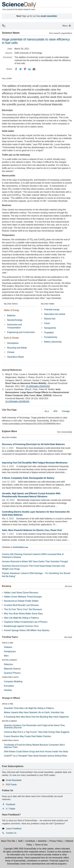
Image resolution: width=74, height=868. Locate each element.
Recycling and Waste (17, 348)
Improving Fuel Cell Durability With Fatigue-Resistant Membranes (35, 463)
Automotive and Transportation (14, 326)
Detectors (8, 664)
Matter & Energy (12, 310)
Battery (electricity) (53, 342)
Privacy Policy (56, 841)
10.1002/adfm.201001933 (38, 386)
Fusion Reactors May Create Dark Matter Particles (27, 736)
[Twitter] (21, 69)
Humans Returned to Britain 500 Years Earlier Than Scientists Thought (35, 562)
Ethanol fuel (50, 319)
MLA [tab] (47, 411)
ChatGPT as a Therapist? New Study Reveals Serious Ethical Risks (36, 756)
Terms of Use (41, 845)
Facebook (11, 804)
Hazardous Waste (15, 357)
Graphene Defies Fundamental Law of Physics (26, 622)
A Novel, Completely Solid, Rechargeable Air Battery (28, 478)
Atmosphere (13, 343)
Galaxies (8, 647)
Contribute (30, 841)
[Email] (34, 69)
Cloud (47, 323)
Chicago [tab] (66, 411)
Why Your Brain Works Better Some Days (23, 614)
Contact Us (11, 833)
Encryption (9, 686)
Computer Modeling (13, 681)
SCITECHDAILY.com (21, 547)
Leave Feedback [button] (14, 829)
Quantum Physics (12, 673)
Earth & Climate (11, 338)
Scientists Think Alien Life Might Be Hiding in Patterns (29, 708)
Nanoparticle (50, 328)
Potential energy (52, 310)
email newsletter (49, 16)
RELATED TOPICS (11, 304)
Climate (11, 352)
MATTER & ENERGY (10, 660)
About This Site (8, 841)
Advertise (42, 841)
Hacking (8, 690)
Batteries (11, 315)
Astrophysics (10, 651)
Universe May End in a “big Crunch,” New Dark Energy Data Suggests (37, 732)
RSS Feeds (11, 785)
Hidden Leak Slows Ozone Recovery (21, 593)
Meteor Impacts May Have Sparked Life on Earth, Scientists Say (34, 712)
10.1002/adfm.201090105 (17, 401)
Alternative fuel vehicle (55, 314)
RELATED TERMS (48, 304)
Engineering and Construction (21, 332)
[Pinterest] (25, 69)
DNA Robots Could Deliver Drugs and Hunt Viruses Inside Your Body (36, 752)
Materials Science (12, 669)
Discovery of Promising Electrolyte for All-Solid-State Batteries (33, 444)
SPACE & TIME (8, 643)
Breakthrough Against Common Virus (21, 626)
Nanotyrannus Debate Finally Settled (21, 601)
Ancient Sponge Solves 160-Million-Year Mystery (27, 630)
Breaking (6, 586)
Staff (20, 841)
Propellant (49, 333)
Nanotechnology (15, 320)
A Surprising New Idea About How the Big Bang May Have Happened (36, 717)
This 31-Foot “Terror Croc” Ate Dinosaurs (23, 609)
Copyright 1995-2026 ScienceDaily (20, 849)
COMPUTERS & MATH (10, 677)
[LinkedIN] (29, 69)
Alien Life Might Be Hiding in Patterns (21, 618)
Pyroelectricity (51, 337)
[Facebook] (16, 69)
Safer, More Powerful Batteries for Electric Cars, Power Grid (32, 530)
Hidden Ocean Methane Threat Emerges (23, 597)
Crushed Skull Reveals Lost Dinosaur (21, 605)
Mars (6, 656)
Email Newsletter (14, 780)
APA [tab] (55, 411)
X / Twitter (11, 809)
